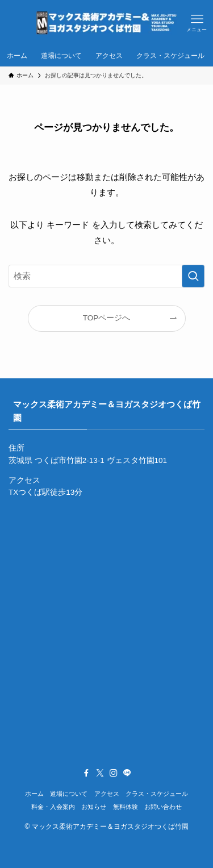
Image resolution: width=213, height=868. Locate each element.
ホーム (34, 794)
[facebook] (86, 773)
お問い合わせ (163, 807)
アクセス (107, 794)
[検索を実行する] (193, 276)
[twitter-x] (100, 773)
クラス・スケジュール (157, 794)
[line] (127, 773)
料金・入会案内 (53, 807)
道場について (69, 794)
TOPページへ (107, 318)
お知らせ (94, 807)
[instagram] (114, 773)
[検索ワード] (106, 276)
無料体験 (126, 807)
